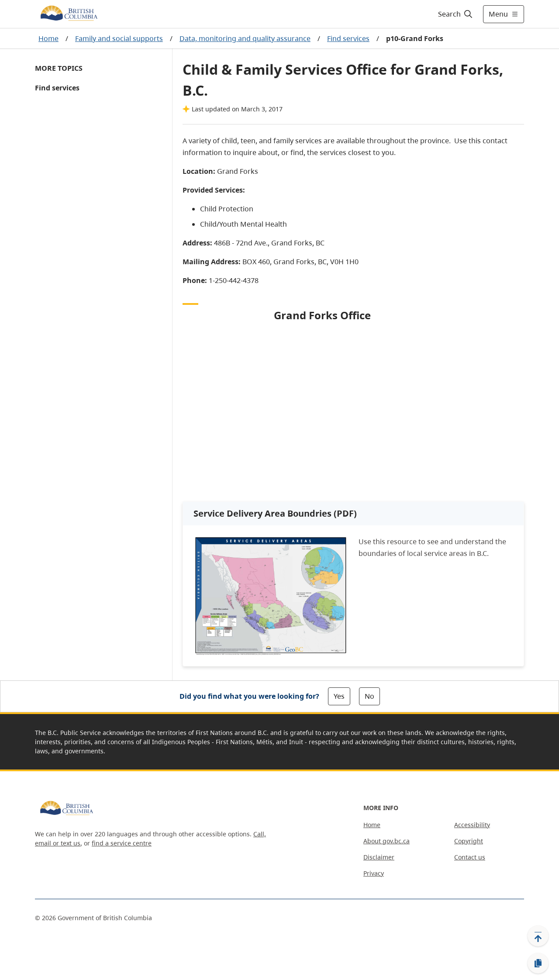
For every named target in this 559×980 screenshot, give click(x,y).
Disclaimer (379, 857)
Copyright (469, 841)
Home (48, 38)
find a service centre (122, 843)
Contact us (470, 857)
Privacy (374, 873)
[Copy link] (538, 963)
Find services (348, 38)
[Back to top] (538, 936)
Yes (339, 696)
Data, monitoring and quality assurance (245, 38)
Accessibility (472, 825)
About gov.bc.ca (386, 841)
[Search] (456, 14)
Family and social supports (119, 38)
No (369, 696)
